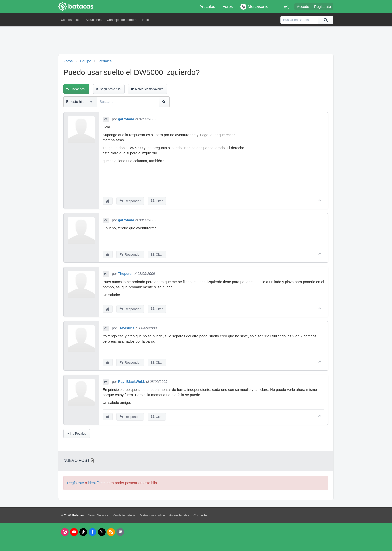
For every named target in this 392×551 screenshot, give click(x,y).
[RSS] (111, 532)
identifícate (97, 483)
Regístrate (323, 7)
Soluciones (94, 20)
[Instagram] (65, 532)
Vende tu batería (124, 515)
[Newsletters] (120, 532)
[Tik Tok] (83, 532)
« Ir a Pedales (77, 434)
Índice (146, 20)
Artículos (207, 6)
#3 (106, 274)
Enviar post (78, 89)
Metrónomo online (152, 515)
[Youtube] (74, 532)
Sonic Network (98, 515)
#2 (106, 220)
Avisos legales (179, 515)
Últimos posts (71, 20)
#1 (106, 119)
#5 (106, 382)
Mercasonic (254, 7)
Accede (303, 7)
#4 (106, 328)
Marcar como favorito (149, 89)
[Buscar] (326, 20)
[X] (102, 532)
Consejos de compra (122, 20)
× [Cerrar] (92, 461)
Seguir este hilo (110, 89)
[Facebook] (93, 532)
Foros (228, 6)
